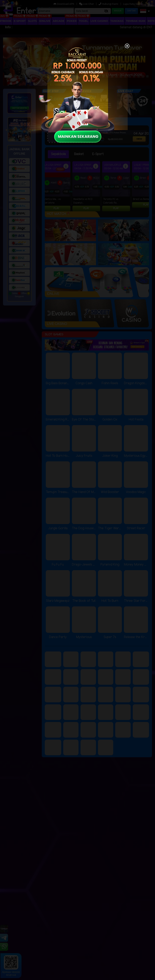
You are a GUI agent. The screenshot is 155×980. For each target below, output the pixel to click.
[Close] (127, 46)
